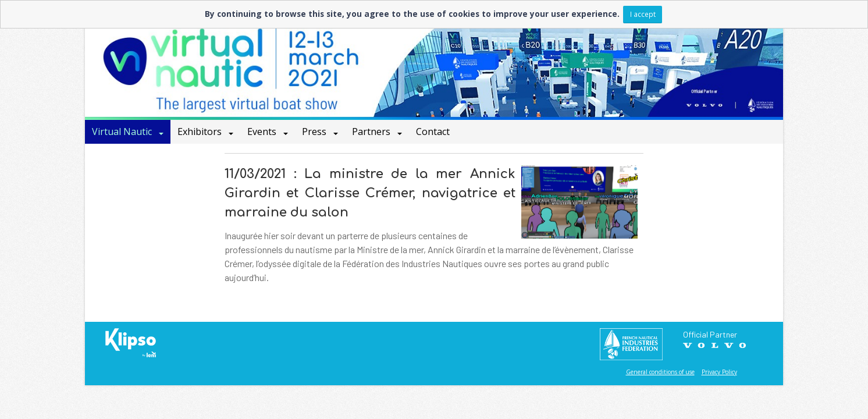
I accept (643, 14)
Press (315, 132)
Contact (433, 132)
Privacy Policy (719, 372)
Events (263, 132)
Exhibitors (201, 132)
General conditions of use (660, 372)
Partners (372, 132)
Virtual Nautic (123, 132)
